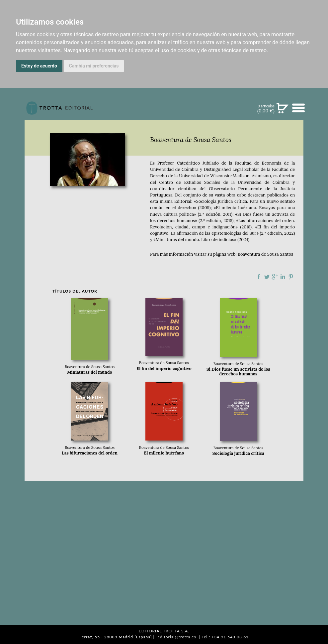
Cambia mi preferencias (94, 66)
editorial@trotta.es (177, 637)
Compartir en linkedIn (283, 277)
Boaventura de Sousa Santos (265, 254)
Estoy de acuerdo (39, 66)
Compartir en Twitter (267, 277)
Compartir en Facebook (259, 277)
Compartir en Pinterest (291, 277)
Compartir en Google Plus (275, 277)
